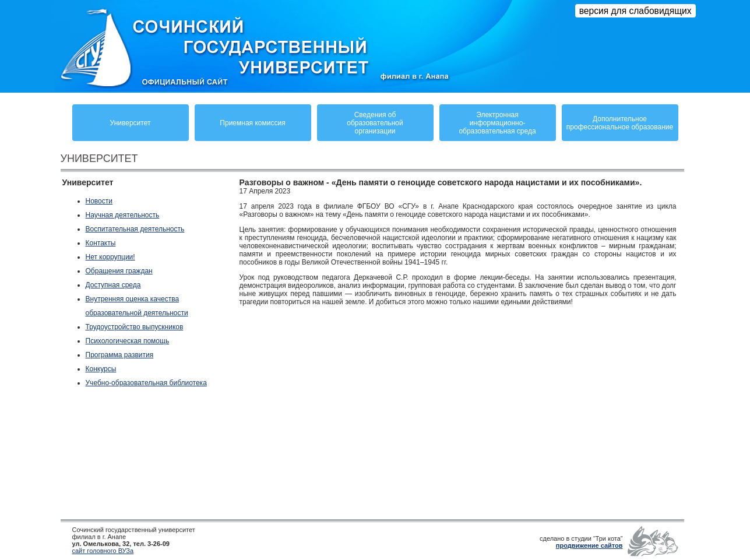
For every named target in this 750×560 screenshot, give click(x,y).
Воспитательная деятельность (135, 229)
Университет (131, 123)
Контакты (101, 243)
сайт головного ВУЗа (103, 551)
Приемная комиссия (252, 123)
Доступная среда (113, 285)
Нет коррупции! (110, 257)
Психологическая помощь (128, 341)
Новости (99, 201)
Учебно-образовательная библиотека (146, 383)
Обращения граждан (119, 271)
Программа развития (120, 355)
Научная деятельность (123, 215)
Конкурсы (101, 369)
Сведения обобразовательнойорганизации (375, 123)
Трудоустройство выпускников (135, 327)
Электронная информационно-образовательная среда (497, 123)
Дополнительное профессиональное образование (620, 123)
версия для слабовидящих (635, 11)
